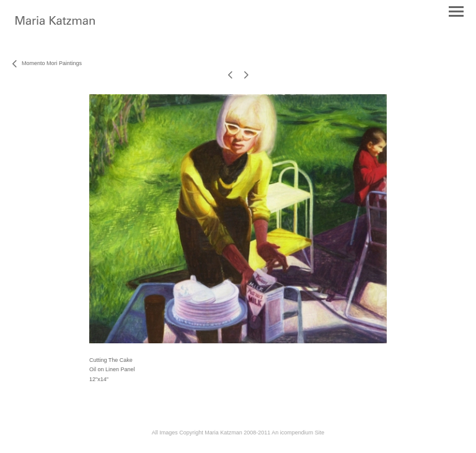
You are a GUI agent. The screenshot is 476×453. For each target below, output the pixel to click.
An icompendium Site (298, 433)
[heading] (55, 22)
